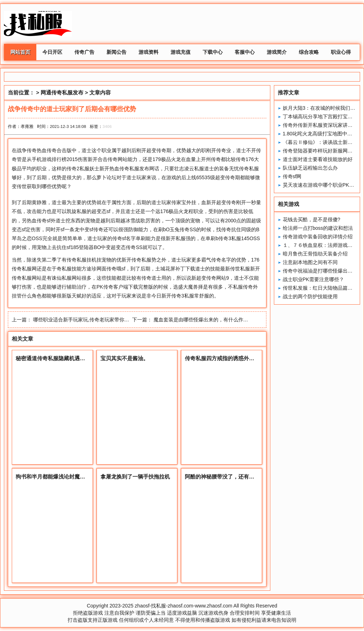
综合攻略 (309, 52)
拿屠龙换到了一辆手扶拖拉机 (135, 477)
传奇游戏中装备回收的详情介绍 (318, 237)
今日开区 (52, 52)
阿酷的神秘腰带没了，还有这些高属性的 (233, 477)
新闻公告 (116, 52)
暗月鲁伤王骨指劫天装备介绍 (315, 254)
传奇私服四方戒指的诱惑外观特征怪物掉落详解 (241, 358)
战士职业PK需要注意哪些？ (314, 279)
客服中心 (245, 52)
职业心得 (341, 52)
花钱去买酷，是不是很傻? (312, 219)
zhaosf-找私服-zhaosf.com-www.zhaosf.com (183, 606)
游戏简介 (277, 52)
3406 (107, 126)
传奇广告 (84, 52)
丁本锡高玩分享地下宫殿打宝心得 (320, 117)
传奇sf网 (292, 176)
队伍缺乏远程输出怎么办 (310, 168)
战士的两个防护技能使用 (310, 296)
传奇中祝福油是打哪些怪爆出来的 (320, 271)
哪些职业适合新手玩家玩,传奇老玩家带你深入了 (86, 320)
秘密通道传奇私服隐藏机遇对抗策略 (58, 358)
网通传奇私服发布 (62, 92)
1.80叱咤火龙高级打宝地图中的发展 (323, 134)
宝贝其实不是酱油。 (124, 358)
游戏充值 (181, 52)
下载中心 (213, 52)
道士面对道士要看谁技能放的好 (318, 159)
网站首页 (20, 52)
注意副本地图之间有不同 (310, 262)
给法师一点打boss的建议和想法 (318, 228)
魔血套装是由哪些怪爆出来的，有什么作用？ (203, 320)
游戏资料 (149, 52)
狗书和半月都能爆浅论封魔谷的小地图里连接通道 (74, 477)
